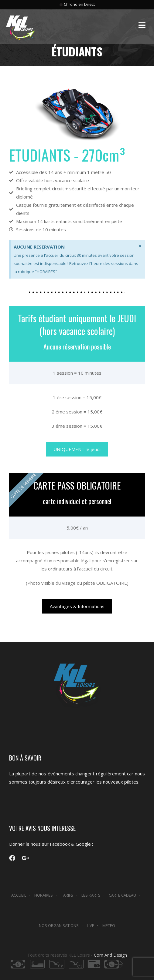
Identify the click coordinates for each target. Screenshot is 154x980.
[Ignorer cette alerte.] (140, 246)
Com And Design (110, 955)
